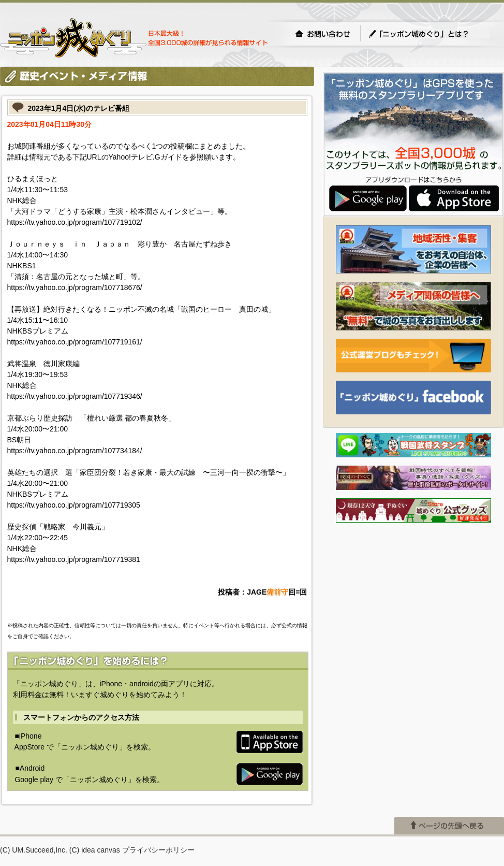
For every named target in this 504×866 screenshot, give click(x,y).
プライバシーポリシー (158, 850)
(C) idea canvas (95, 850)
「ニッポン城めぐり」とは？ (429, 34)
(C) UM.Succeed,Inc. (34, 850)
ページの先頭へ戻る (449, 826)
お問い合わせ (322, 34)
